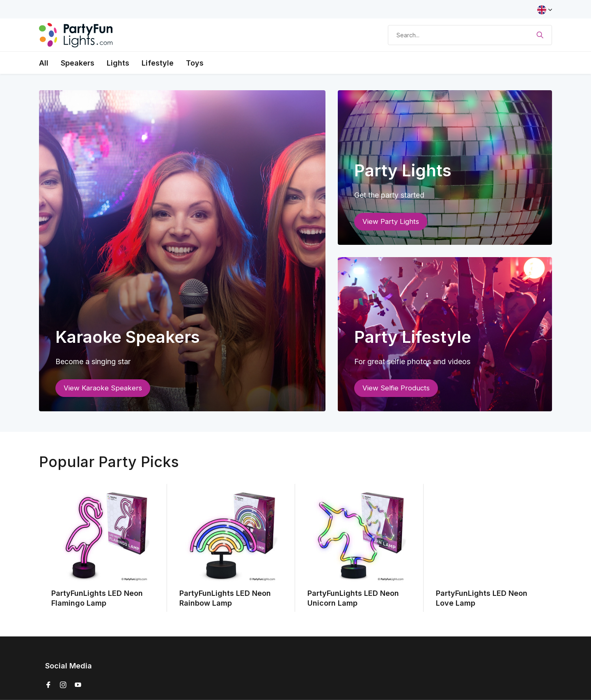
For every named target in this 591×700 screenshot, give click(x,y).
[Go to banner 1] (182, 251)
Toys (195, 63)
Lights (118, 63)
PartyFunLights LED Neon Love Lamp (482, 598)
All (44, 63)
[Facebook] (48, 685)
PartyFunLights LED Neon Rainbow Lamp (225, 598)
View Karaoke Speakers (103, 388)
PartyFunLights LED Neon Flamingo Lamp (97, 598)
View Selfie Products (396, 388)
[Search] (470, 35)
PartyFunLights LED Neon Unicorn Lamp (353, 598)
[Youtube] (78, 685)
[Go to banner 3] (445, 334)
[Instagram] (63, 685)
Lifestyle (158, 63)
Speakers (78, 63)
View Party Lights (391, 221)
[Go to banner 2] (445, 168)
